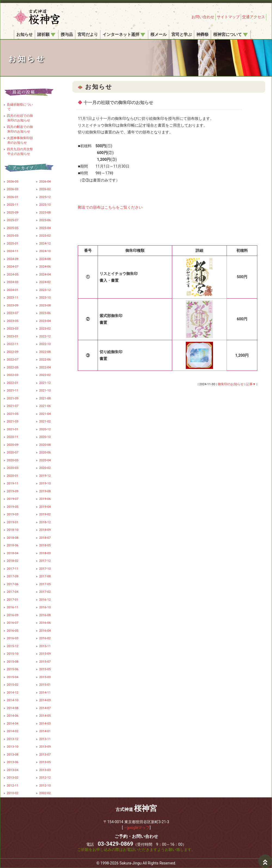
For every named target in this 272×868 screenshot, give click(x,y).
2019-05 (13, 507)
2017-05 (45, 584)
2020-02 (45, 468)
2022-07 (13, 359)
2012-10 (45, 785)
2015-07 (45, 662)
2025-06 (45, 220)
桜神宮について (231, 35)
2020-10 (45, 437)
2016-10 (45, 607)
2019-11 (13, 483)
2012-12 (45, 778)
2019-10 (45, 483)
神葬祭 (203, 35)
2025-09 (13, 212)
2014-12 (13, 692)
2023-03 (13, 328)
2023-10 (45, 297)
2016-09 (13, 615)
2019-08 (45, 491)
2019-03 (13, 514)
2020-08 (45, 445)
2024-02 (45, 282)
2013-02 (13, 778)
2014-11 (45, 692)
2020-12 (45, 429)
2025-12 (45, 197)
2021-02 (45, 421)
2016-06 (45, 623)
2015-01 (45, 685)
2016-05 (13, 631)
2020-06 (45, 452)
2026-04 (45, 181)
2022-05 (13, 367)
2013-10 (13, 747)
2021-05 (13, 414)
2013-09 (45, 747)
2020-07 (13, 452)
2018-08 (13, 538)
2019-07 (13, 499)
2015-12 (13, 646)
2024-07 (13, 267)
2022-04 (45, 367)
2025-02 (45, 236)
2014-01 (45, 731)
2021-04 (45, 414)
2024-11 (13, 251)
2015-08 (13, 662)
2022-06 (45, 359)
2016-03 (13, 638)
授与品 (67, 35)
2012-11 (13, 785)
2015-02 (13, 685)
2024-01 (13, 290)
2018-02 (13, 561)
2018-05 (45, 545)
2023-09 (13, 305)
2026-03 (13, 189)
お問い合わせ (203, 17)
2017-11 (13, 569)
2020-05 (13, 460)
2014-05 (45, 716)
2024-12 (45, 243)
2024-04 (45, 274)
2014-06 (13, 716)
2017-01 (13, 600)
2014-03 (45, 723)
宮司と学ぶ (182, 35)
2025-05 (13, 228)
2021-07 (13, 406)
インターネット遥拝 (124, 35)
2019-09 (13, 491)
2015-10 (13, 654)
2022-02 (45, 375)
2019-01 (13, 522)
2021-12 (45, 383)
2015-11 (45, 646)
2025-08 (45, 212)
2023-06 (45, 313)
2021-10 (45, 390)
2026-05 (13, 181)
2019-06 (45, 499)
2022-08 (45, 352)
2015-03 (45, 677)
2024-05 (13, 274)
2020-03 (13, 468)
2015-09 (45, 654)
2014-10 (13, 700)
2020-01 (13, 476)
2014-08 (13, 708)
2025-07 (13, 220)
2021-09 (13, 398)
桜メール (159, 35)
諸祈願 (46, 35)
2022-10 (45, 344)
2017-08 (45, 576)
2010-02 (13, 793)
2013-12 (13, 739)
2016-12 (45, 600)
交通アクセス (254, 17)
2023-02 (45, 328)
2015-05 (45, 669)
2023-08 (45, 305)
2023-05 (13, 321)
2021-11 (13, 390)
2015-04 (13, 677)
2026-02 (45, 189)
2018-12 (45, 522)
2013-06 (13, 762)
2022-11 (13, 344)
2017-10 (45, 569)
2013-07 (45, 754)
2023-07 (13, 313)
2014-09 (45, 700)
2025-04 (45, 228)
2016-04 (45, 631)
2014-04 (13, 723)
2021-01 (13, 429)
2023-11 (13, 297)
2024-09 (13, 259)
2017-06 (13, 584)
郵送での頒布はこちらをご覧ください (110, 207)
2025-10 (45, 205)
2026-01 (13, 197)
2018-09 (45, 530)
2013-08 (13, 754)
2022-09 (13, 352)
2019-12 (45, 476)
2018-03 (45, 553)
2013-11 (45, 739)
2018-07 (45, 538)
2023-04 (45, 321)
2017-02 (45, 592)
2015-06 (13, 669)
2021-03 (13, 421)
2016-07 (13, 623)
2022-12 (45, 336)
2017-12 (45, 561)
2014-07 (45, 708)
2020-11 (13, 437)
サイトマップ (228, 17)
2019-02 (45, 514)
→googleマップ (136, 828)
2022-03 (13, 375)
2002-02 (45, 793)
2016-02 (45, 638)
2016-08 (45, 615)
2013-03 (45, 770)
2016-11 (13, 607)
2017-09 (13, 576)
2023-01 (13, 336)
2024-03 (13, 282)
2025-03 (13, 236)
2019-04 (45, 507)
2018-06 (13, 545)
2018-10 (13, 530)
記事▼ (251, 384)
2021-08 (45, 398)
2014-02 (13, 731)
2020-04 (45, 460)
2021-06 (45, 406)
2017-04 (13, 592)
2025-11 (13, 205)
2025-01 (13, 243)
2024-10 (45, 251)
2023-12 (45, 290)
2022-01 (13, 383)
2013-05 (45, 762)
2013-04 (13, 770)
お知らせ (24, 35)
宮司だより (88, 35)
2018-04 (13, 553)
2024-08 (45, 259)
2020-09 (13, 445)
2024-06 (45, 267)
